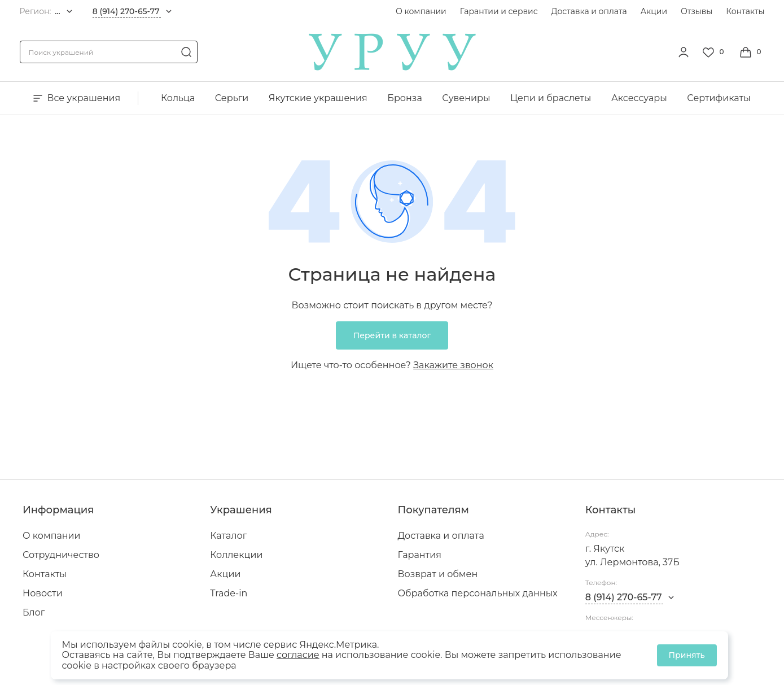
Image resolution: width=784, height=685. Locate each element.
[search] (186, 52)
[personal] (684, 52)
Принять (687, 655)
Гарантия (420, 555)
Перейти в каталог (392, 335)
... (58, 11)
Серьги (232, 98)
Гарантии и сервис (499, 11)
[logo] (392, 67)
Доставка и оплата (589, 11)
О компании (421, 11)
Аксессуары (639, 98)
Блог (34, 612)
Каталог (228, 536)
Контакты (745, 11)
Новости (43, 593)
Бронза (404, 98)
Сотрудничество (61, 555)
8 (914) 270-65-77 (126, 11)
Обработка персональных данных (478, 593)
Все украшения (76, 98)
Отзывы (697, 11)
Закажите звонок (453, 365)
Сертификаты (719, 98)
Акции (654, 11)
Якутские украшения (318, 98)
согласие (298, 655)
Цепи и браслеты (551, 98)
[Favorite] (715, 52)
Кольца (178, 98)
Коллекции (236, 555)
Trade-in (229, 593)
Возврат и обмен (438, 574)
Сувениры (466, 98)
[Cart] (752, 52)
